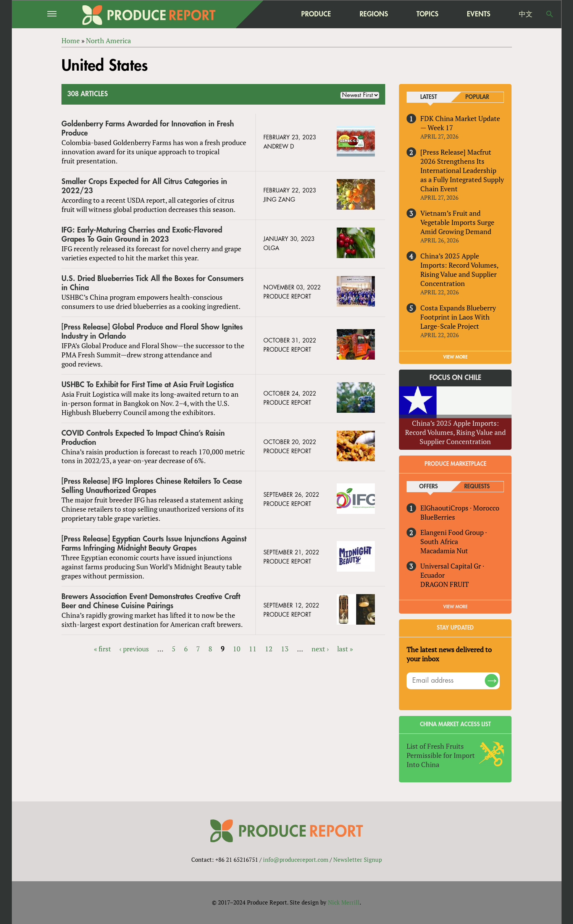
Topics (427, 14)
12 (269, 649)
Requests (477, 487)
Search (550, 14)
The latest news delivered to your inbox (449, 654)
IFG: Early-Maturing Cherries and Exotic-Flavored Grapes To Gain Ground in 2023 (142, 235)
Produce (316, 14)
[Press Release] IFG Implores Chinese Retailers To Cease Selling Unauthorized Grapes (152, 486)
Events (479, 14)
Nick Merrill (344, 902)
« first (102, 649)
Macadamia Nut (444, 551)
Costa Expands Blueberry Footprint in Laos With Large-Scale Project (458, 317)
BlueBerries (438, 517)
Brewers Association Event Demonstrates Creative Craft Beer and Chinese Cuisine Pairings (151, 601)
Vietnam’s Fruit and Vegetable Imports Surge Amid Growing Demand (457, 222)
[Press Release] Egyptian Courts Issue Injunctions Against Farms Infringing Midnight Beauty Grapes (154, 544)
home (268, 14)
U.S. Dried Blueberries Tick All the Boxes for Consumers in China (153, 283)
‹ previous (134, 649)
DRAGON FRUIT (445, 584)
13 (285, 649)
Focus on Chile (455, 378)
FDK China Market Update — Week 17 (460, 123)
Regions (374, 14)
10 (237, 649)
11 (253, 649)
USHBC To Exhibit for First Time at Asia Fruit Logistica (148, 385)
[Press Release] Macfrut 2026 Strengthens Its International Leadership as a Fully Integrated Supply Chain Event (462, 170)
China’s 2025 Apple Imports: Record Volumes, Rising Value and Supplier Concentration (459, 270)
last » (345, 649)
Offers (429, 487)
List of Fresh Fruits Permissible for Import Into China (441, 755)
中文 (526, 14)
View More (455, 607)
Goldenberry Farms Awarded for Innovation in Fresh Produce (148, 128)
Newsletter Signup (358, 859)
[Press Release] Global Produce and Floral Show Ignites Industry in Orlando (152, 332)
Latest (429, 97)
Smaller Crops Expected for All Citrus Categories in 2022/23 (144, 186)
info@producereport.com (296, 859)
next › (320, 649)
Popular (477, 97)
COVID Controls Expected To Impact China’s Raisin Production (143, 438)
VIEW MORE (455, 357)
